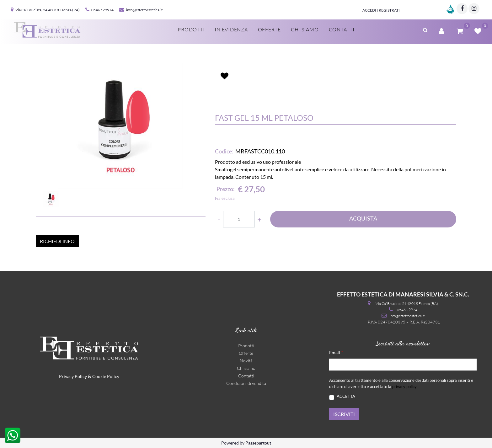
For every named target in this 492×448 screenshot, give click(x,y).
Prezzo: (226, 189)
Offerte (269, 29)
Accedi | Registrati (381, 10)
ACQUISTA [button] (363, 218)
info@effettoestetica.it (144, 10)
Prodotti (191, 29)
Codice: (224, 151)
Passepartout (258, 443)
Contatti (342, 29)
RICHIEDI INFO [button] (57, 241)
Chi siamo (305, 29)
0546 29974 (407, 310)
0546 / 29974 (102, 10)
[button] (425, 29)
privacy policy (404, 387)
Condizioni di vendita (246, 383)
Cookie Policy (106, 376)
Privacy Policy (73, 376)
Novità (246, 361)
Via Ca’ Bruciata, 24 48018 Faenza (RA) (48, 10)
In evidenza (231, 29)
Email (336, 352)
